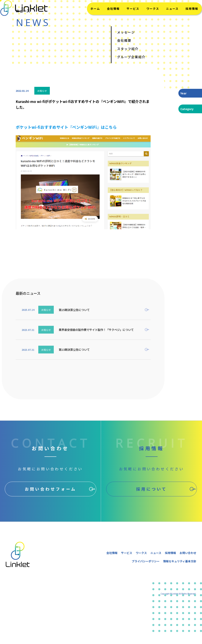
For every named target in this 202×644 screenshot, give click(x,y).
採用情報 (183, 16)
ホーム (96, 16)
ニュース (165, 16)
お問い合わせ (188, 553)
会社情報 (112, 16)
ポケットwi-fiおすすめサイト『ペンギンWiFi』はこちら (66, 127)
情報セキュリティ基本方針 (180, 561)
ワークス (148, 16)
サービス (130, 16)
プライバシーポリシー (146, 561)
